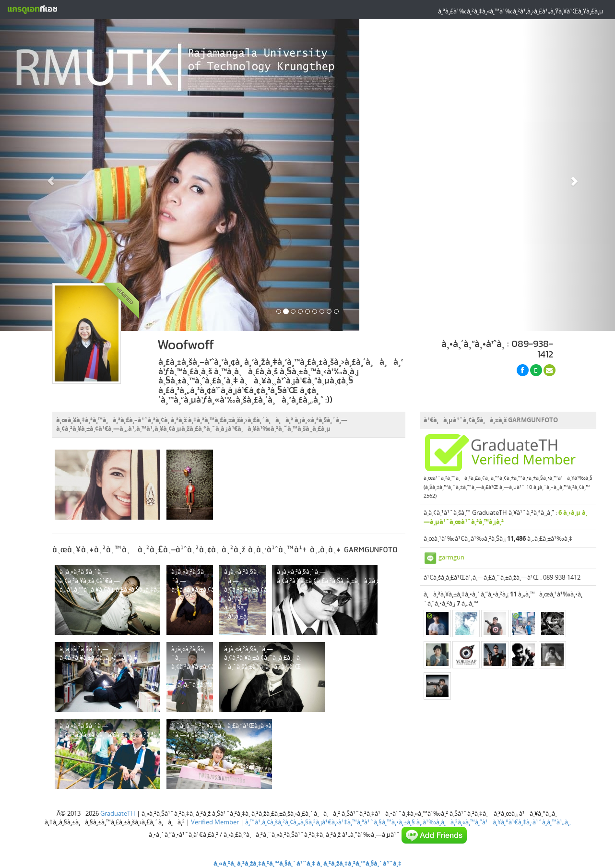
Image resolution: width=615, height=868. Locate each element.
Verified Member (215, 822)
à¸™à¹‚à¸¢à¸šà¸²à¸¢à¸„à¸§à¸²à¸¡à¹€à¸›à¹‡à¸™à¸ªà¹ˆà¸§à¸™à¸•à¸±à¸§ (330, 822)
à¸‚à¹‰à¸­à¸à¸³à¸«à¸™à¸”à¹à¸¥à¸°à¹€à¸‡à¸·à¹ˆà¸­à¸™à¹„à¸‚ (494, 822)
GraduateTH (118, 813)
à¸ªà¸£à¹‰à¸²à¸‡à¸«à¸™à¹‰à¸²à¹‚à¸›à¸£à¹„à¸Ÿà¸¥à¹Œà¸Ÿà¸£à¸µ (520, 11)
